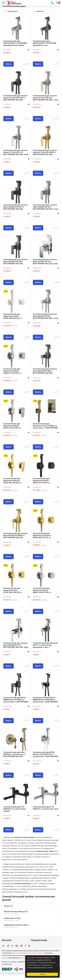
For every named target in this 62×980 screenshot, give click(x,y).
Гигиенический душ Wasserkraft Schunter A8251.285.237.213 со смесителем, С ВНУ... (42, 537)
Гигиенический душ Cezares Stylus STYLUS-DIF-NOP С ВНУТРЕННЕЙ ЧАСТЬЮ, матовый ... (15, 99)
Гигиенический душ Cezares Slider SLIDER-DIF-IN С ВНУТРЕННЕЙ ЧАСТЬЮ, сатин (46, 207)
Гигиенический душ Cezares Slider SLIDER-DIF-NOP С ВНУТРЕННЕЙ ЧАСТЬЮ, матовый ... (15, 208)
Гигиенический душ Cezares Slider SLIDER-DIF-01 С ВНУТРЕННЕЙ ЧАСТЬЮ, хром (45, 262)
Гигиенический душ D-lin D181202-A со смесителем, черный (15, 809)
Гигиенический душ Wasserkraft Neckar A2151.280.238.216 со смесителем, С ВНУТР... (13, 482)
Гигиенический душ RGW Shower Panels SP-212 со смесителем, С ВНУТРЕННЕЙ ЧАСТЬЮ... (45, 755)
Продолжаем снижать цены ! (16, 925)
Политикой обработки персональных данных (28, 953)
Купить (9, 64)
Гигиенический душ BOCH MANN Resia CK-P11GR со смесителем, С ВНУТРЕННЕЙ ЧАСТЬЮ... (16, 701)
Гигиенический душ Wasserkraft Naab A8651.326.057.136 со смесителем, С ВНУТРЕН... (44, 591)
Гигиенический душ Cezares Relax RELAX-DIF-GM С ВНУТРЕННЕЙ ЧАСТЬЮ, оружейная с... (45, 372)
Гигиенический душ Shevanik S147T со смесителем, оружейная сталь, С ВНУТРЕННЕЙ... (45, 646)
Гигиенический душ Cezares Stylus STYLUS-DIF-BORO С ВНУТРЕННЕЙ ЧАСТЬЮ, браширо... (45, 153)
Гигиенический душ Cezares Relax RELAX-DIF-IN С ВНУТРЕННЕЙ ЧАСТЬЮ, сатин (46, 316)
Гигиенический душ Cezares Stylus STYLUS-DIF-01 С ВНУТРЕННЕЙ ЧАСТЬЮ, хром (16, 152)
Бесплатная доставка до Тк (16, 912)
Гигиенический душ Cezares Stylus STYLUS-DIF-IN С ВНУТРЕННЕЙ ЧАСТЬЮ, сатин (46, 98)
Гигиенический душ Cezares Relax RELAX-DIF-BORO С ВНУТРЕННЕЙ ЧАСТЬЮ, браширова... (15, 537)
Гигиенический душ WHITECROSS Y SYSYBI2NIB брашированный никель (15, 43)
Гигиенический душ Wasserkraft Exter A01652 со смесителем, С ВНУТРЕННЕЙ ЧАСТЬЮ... (45, 427)
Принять (42, 974)
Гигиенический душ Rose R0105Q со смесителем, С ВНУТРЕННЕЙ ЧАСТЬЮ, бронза (14, 755)
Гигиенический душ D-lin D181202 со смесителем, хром (46, 808)
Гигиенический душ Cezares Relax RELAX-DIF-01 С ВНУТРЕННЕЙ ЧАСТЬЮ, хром (16, 645)
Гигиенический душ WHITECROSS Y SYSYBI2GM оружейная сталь (45, 43)
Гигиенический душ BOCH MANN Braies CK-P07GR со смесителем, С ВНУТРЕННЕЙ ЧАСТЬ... (45, 701)
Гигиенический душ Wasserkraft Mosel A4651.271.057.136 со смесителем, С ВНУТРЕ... (14, 372)
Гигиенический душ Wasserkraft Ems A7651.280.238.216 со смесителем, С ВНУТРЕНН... (15, 591)
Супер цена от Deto (12, 918)
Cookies (24, 958)
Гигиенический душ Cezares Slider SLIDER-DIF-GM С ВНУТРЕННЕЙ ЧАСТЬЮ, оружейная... (15, 263)
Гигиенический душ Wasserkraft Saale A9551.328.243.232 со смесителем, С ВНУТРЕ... (14, 317)
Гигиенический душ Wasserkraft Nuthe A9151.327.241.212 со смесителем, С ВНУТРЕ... (44, 482)
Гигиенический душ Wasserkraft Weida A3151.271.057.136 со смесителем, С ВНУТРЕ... (14, 427)
